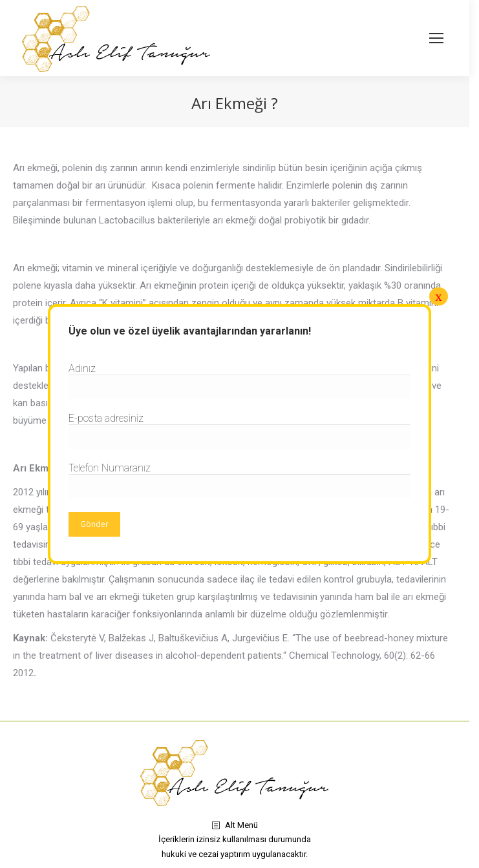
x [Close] (439, 296)
